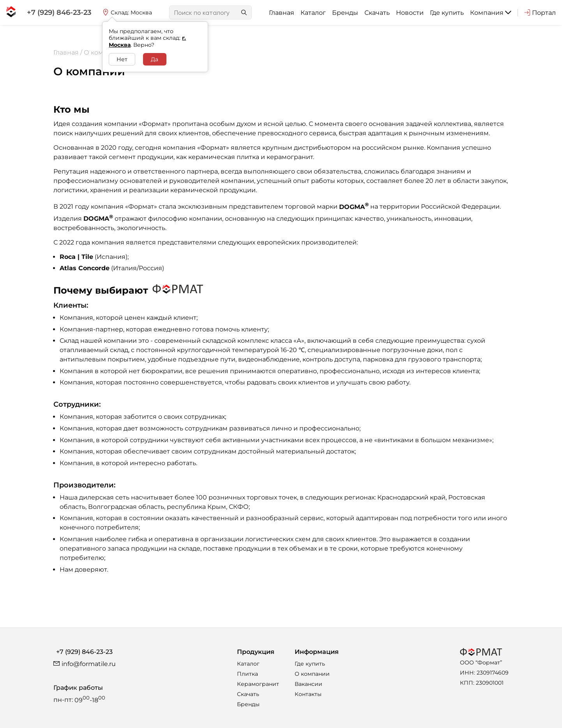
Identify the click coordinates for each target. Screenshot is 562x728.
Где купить (447, 13)
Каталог (313, 13)
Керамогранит (258, 684)
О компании (312, 674)
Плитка (247, 674)
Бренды (345, 13)
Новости (410, 13)
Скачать (377, 13)
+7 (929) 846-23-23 (84, 652)
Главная (282, 13)
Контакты (308, 694)
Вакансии (308, 684)
